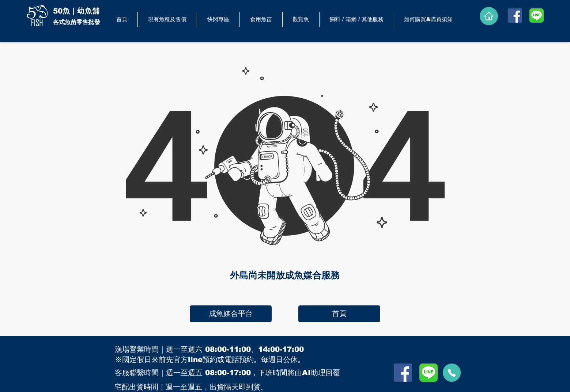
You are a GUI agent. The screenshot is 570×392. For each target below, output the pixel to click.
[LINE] (537, 16)
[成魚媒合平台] (231, 314)
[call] (452, 373)
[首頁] (339, 314)
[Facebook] (515, 16)
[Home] (489, 16)
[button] (261, 19)
